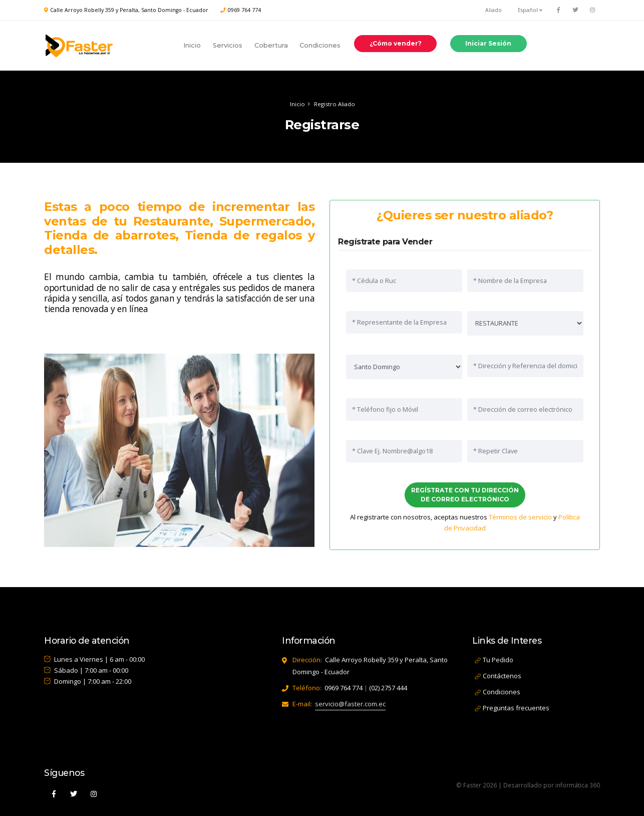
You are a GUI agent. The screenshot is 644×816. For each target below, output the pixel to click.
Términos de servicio (519, 517)
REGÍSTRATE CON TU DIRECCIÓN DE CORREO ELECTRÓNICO (464, 495)
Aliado (494, 10)
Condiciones (320, 45)
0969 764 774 (244, 10)
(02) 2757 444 (388, 688)
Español (530, 10)
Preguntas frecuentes (516, 708)
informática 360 (578, 785)
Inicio (192, 45)
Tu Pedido (498, 660)
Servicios (228, 45)
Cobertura (271, 45)
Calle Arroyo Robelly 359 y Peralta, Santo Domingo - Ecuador (129, 10)
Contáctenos (502, 676)
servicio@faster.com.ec (350, 704)
